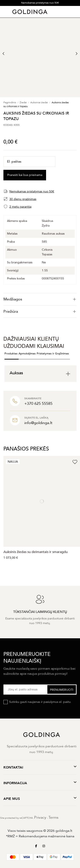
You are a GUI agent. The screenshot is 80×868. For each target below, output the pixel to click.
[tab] (40, 299)
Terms (53, 818)
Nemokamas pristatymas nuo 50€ (40, 3)
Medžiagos (40, 299)
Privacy (40, 818)
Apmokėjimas (27, 354)
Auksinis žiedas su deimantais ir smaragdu (36, 552)
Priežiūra (40, 312)
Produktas (11, 354)
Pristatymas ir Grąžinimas (53, 354)
